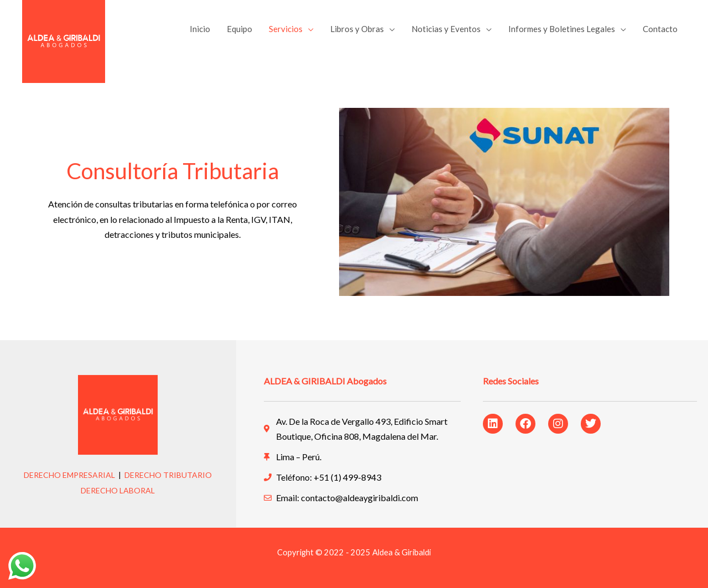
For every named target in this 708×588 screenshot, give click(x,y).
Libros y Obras (357, 29)
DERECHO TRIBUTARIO (168, 475)
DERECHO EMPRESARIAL (69, 475)
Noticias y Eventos (446, 29)
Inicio (200, 29)
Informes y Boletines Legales (562, 29)
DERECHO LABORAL (118, 490)
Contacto (660, 29)
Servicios (286, 29)
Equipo (240, 29)
